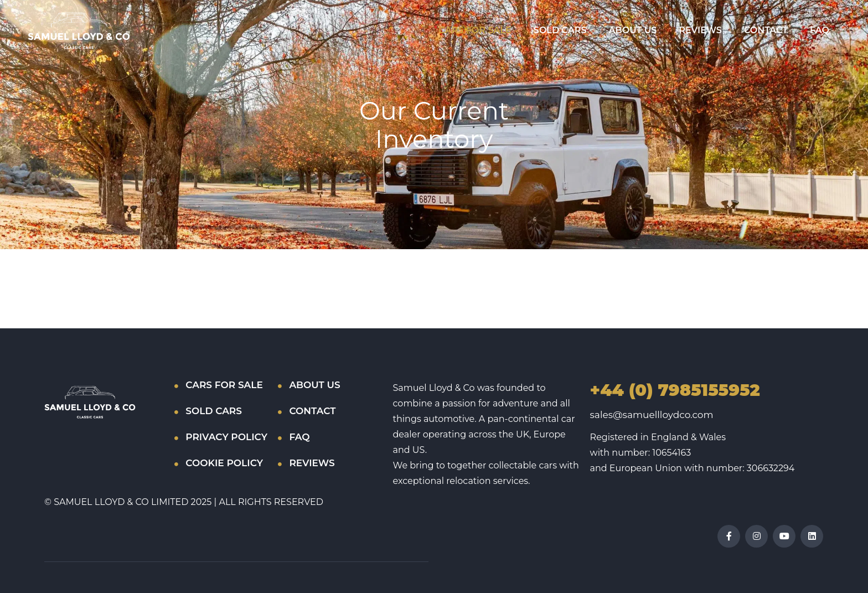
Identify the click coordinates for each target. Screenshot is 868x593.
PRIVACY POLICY (226, 437)
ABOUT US (633, 30)
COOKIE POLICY (224, 463)
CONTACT (766, 30)
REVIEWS (700, 30)
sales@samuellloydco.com (652, 415)
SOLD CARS (560, 30)
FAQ (820, 30)
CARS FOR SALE (475, 30)
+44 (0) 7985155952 (675, 390)
